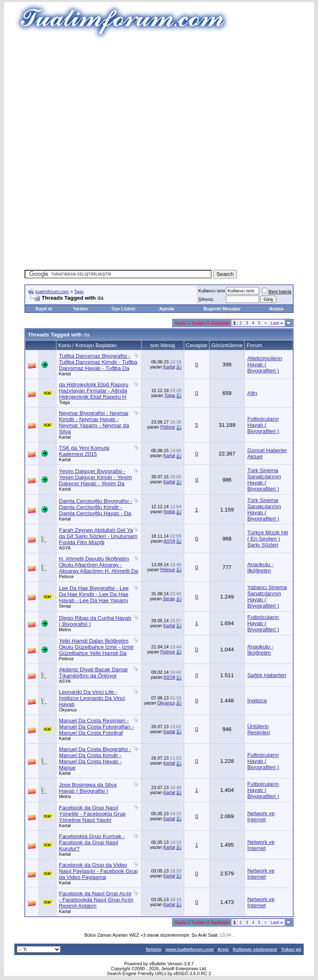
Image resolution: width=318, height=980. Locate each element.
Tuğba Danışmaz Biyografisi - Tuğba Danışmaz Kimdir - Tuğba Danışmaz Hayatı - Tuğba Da (98, 362)
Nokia (169, 511)
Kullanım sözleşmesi (255, 949)
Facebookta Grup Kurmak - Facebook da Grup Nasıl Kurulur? (92, 842)
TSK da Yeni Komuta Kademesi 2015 (84, 451)
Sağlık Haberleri (267, 675)
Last (277, 323)
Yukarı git (291, 949)
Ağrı (252, 393)
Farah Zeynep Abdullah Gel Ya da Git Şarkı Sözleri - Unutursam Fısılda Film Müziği (98, 536)
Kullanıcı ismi (212, 291)
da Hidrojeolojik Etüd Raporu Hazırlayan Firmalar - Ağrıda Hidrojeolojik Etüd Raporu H (94, 391)
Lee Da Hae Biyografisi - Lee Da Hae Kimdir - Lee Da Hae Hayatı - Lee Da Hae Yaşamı (94, 594)
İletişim (154, 949)
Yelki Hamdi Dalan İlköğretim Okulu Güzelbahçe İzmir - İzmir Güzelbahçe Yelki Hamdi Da (96, 647)
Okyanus (68, 710)
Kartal (65, 374)
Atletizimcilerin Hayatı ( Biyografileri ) (265, 364)
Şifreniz (206, 299)
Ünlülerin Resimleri (259, 729)
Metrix (65, 630)
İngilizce (257, 701)
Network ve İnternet (261, 816)
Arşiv (223, 949)
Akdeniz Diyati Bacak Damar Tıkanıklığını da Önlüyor (94, 673)
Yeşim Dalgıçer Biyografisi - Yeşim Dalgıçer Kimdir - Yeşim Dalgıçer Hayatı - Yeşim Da (95, 477)
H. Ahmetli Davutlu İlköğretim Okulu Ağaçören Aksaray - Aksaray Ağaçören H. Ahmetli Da (98, 565)
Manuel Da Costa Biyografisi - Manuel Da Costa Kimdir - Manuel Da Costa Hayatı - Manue (95, 758)
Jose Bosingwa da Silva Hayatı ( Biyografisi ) (88, 788)
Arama (276, 309)
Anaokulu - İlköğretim (260, 567)
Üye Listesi (124, 309)
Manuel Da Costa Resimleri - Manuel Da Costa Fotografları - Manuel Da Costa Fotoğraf (96, 727)
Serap (65, 606)
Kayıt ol (44, 309)
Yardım (80, 309)
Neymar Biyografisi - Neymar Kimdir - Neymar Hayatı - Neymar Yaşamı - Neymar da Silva (94, 422)
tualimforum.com (52, 292)
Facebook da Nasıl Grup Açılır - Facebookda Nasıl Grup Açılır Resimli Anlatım (96, 900)
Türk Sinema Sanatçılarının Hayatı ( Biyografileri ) (264, 480)
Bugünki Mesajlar (222, 309)
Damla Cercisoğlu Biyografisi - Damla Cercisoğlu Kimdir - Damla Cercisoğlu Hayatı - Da (96, 507)
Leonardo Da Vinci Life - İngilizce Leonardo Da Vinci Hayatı (92, 698)
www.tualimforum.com (189, 949)
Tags (79, 292)
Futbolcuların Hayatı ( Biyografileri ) (263, 425)
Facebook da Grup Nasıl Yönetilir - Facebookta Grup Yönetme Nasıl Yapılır (92, 814)
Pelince (168, 427)
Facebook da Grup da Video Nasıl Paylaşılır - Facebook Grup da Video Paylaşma (98, 871)
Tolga (64, 402)
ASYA (65, 548)
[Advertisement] (171, 98)
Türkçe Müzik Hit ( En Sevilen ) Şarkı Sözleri (267, 539)
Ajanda (167, 309)
